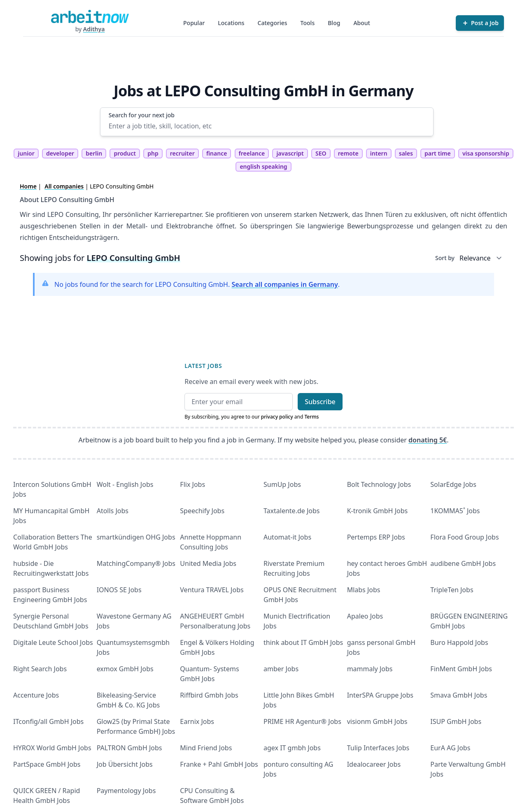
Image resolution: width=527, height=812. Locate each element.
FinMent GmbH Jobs (461, 669)
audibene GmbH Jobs (463, 563)
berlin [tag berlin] (94, 153)
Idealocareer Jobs (374, 764)
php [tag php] (153, 153)
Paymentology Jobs (126, 791)
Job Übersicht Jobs (125, 764)
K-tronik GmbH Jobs (378, 511)
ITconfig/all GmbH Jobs (48, 721)
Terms (311, 417)
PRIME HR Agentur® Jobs (302, 721)
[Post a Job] (480, 23)
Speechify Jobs (202, 511)
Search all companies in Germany (284, 284)
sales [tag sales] (406, 153)
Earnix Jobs (197, 721)
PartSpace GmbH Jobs (47, 764)
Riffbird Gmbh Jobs (209, 695)
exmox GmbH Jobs (125, 669)
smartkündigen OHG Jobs (136, 537)
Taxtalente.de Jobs (292, 511)
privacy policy (277, 417)
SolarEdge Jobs (453, 484)
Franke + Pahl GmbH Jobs (219, 764)
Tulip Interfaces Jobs (378, 748)
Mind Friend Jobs (206, 748)
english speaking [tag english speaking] (263, 166)
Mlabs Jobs (364, 590)
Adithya (94, 29)
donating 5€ (428, 440)
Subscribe (320, 402)
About (362, 23)
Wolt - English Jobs (125, 484)
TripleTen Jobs (452, 590)
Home (28, 186)
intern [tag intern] (379, 153)
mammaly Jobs (370, 669)
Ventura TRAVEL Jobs (212, 590)
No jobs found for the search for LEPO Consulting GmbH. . (197, 284)
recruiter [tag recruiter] (182, 153)
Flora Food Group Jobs (464, 537)
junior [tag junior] (26, 153)
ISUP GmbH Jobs (456, 721)
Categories (273, 23)
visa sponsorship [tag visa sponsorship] (486, 153)
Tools (308, 23)
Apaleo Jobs (365, 616)
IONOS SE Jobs (119, 590)
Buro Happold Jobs (459, 642)
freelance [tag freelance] (252, 153)
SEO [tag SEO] (321, 153)
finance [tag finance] (217, 153)
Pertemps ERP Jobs (376, 537)
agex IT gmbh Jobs (292, 748)
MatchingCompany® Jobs (136, 563)
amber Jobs (281, 669)
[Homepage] (90, 16)
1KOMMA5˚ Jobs (455, 511)
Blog (334, 23)
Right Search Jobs (40, 669)
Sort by (445, 258)
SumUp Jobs (282, 484)
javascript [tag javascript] (290, 153)
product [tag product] (125, 153)
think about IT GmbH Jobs (303, 642)
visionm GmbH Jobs (377, 721)
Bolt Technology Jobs (379, 484)
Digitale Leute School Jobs (53, 642)
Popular (194, 23)
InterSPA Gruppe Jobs (380, 695)
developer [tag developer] (60, 153)
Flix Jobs (192, 484)
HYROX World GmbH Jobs (52, 748)
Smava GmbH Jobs (459, 695)
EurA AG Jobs (450, 748)
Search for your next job (142, 115)
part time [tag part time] (438, 153)
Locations (231, 23)
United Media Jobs (208, 563)
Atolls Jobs (113, 511)
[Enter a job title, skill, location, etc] (267, 126)
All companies (64, 186)
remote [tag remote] (348, 153)
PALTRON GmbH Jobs (129, 748)
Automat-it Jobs (287, 537)
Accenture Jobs (36, 695)
